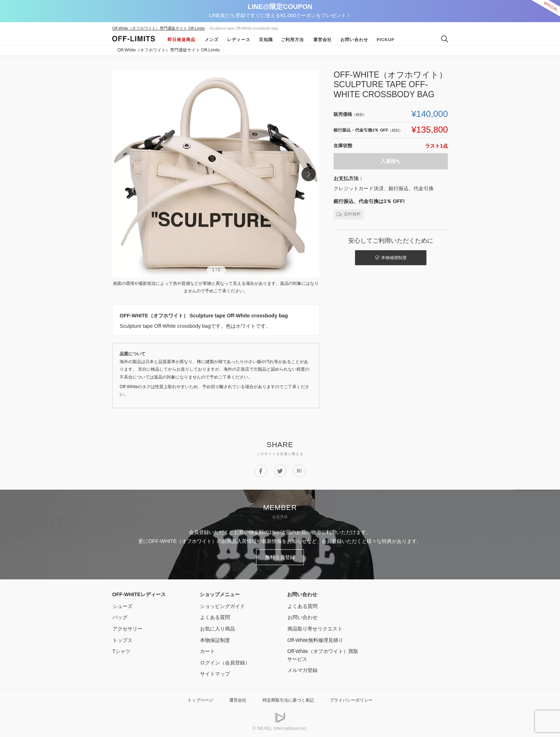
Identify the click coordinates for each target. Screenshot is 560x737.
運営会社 (322, 40)
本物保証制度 (215, 639)
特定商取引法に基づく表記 (288, 699)
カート (207, 651)
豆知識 (265, 40)
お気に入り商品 (217, 628)
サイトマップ (215, 673)
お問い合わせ (354, 40)
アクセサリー (127, 628)
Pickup (385, 40)
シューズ (122, 605)
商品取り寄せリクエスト (315, 628)
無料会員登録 (280, 557)
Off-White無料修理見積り (316, 639)
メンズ (211, 40)
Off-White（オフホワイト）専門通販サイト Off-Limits (158, 28)
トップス (122, 639)
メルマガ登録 (302, 669)
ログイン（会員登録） (225, 662)
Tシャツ (121, 651)
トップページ (196, 699)
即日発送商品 (181, 40)
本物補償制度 (391, 257)
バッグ (120, 617)
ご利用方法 (292, 40)
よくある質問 (215, 617)
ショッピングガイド (222, 605)
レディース (238, 40)
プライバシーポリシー (355, 699)
